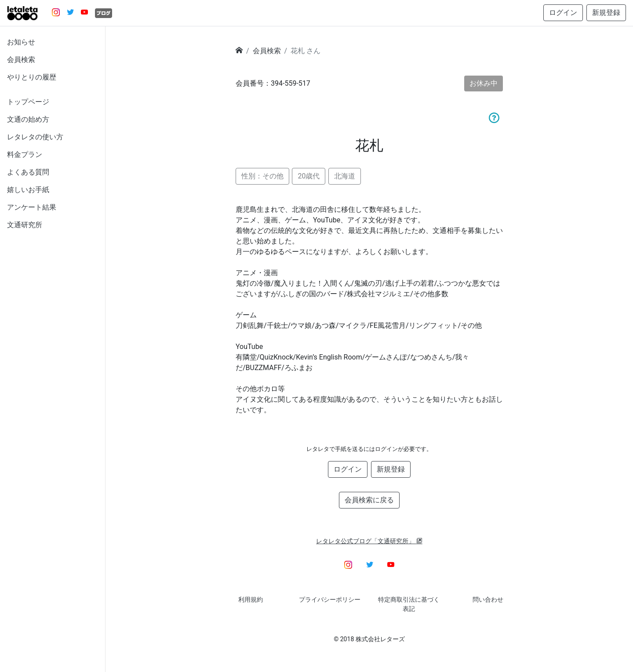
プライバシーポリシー (330, 599)
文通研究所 (25, 225)
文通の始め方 (28, 119)
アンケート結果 (32, 207)
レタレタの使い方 (35, 137)
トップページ (28, 102)
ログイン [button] (563, 13)
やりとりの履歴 (32, 77)
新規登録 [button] (606, 13)
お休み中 (484, 83)
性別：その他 (262, 176)
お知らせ (21, 42)
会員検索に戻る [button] (369, 500)
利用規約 (251, 599)
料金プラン (25, 154)
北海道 (345, 176)
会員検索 (21, 60)
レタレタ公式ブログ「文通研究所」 (369, 541)
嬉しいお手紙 (28, 190)
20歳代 (309, 176)
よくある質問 (28, 172)
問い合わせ (488, 599)
